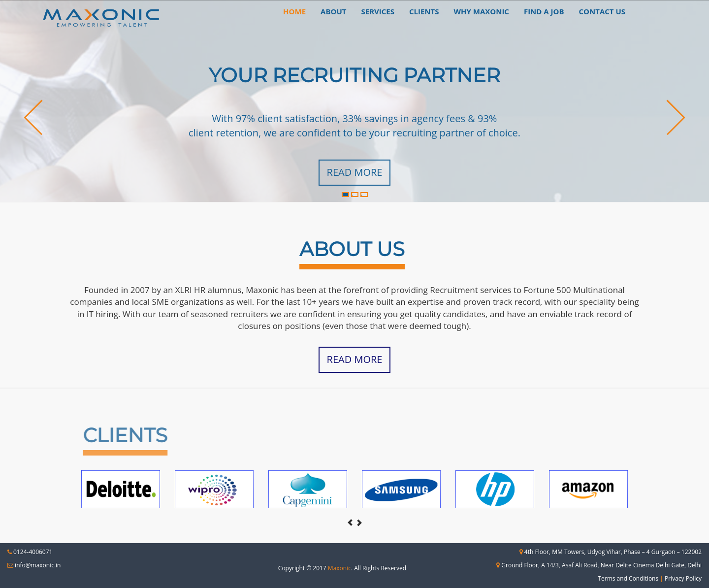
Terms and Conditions (628, 578)
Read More (355, 172)
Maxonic (339, 568)
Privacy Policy (683, 578)
